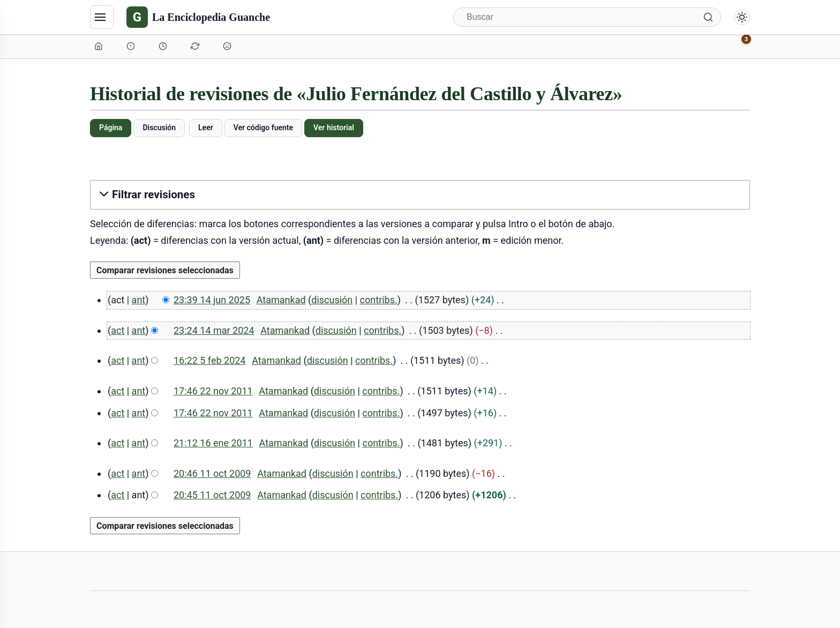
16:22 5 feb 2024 (210, 360)
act (118, 330)
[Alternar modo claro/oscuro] (742, 17)
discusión (332, 300)
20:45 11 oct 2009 (212, 495)
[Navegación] (102, 17)
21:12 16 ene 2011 (213, 443)
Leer (206, 128)
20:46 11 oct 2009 (212, 473)
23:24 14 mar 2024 (214, 330)
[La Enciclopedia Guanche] (198, 17)
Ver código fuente (263, 128)
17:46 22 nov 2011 (213, 391)
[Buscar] (587, 17)
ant (139, 300)
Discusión (159, 128)
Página (111, 128)
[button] (420, 195)
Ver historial (334, 128)
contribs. (379, 300)
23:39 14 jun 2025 (212, 300)
